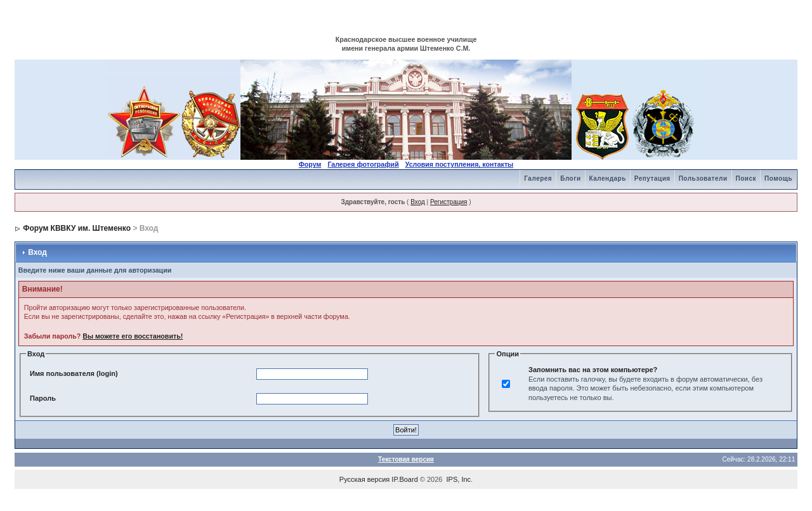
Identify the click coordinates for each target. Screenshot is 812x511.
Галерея (538, 178)
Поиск (746, 178)
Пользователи (703, 178)
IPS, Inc (459, 479)
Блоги (570, 178)
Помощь (778, 178)
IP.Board (404, 479)
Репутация (652, 178)
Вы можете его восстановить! (133, 336)
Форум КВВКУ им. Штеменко (77, 228)
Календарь (608, 178)
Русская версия (364, 479)
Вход (418, 202)
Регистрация (449, 202)
